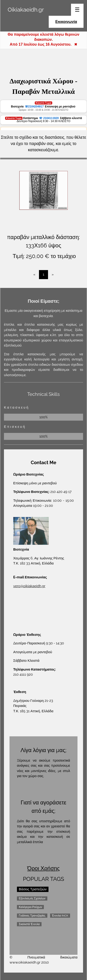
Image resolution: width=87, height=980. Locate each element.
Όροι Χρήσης (44, 868)
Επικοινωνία (66, 22)
